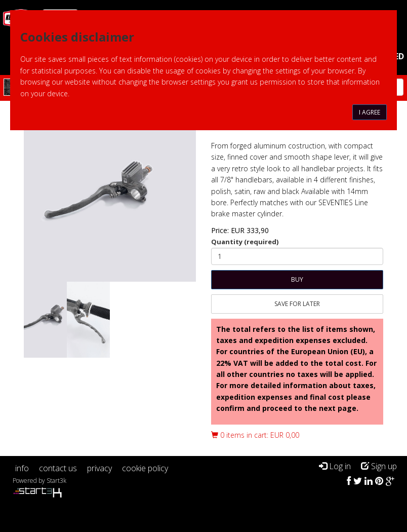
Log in (335, 466)
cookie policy (145, 468)
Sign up (379, 466)
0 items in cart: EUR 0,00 (255, 435)
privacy (99, 468)
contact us (58, 468)
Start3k (56, 481)
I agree (370, 112)
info (22, 468)
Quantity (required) (245, 242)
